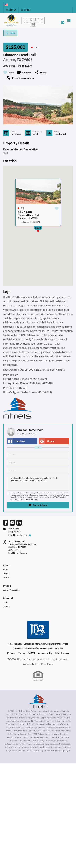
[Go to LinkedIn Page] (19, 522)
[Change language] (6, 5)
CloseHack (47, 664)
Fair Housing (62, 653)
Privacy (34, 499)
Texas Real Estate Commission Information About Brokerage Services (38, 644)
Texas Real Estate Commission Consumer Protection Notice (38, 648)
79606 (27, 60)
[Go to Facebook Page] (6, 522)
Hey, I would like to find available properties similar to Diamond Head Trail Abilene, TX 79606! (38, 483)
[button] (38, 505)
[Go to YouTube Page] (12, 522)
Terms (28, 499)
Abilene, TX (12, 60)
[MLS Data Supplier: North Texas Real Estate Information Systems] (38, 701)
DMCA (32, 653)
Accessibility (45, 653)
